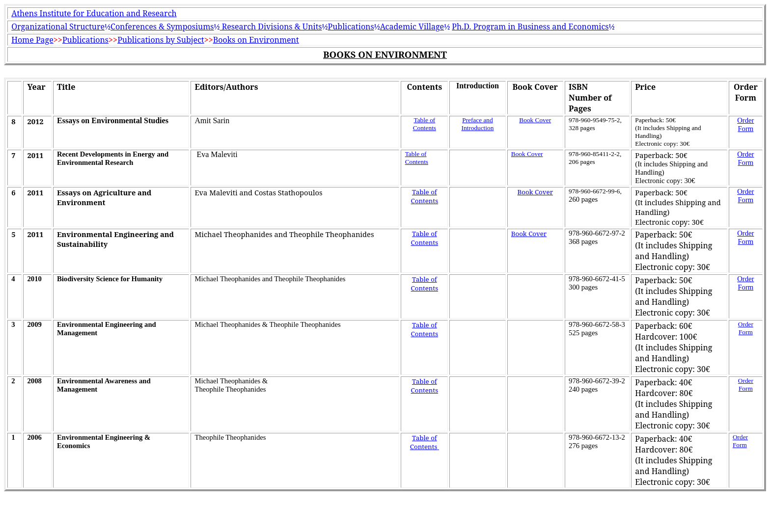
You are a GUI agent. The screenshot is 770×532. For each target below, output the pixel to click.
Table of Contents (425, 124)
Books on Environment (256, 40)
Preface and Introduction (477, 124)
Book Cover (535, 120)
